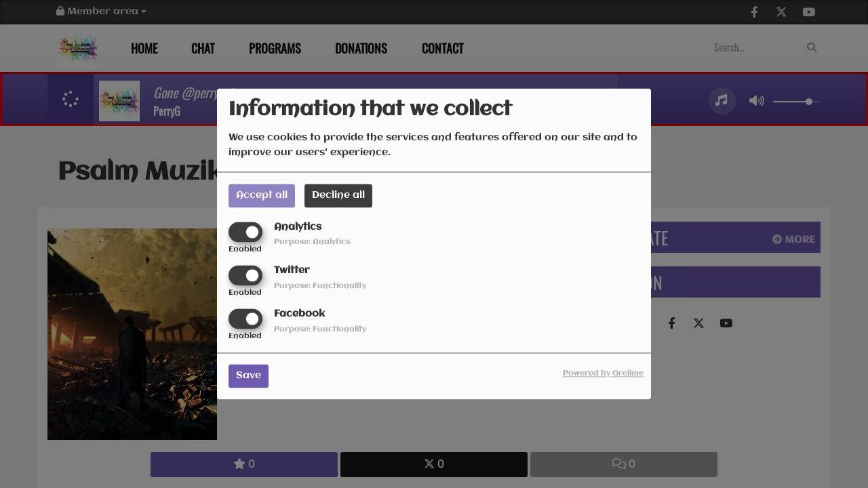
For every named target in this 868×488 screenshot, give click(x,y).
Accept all (262, 195)
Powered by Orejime (603, 374)
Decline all (338, 195)
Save (249, 376)
